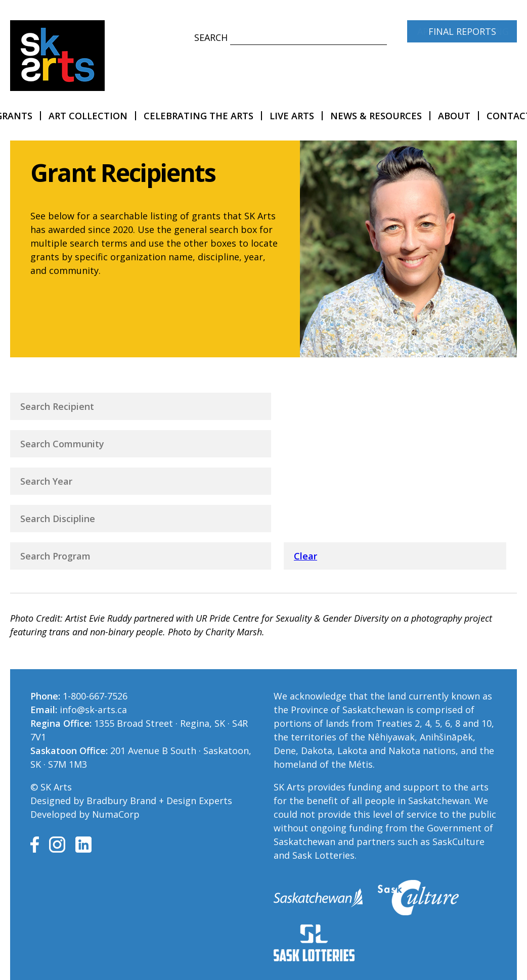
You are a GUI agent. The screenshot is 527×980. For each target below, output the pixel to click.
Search (211, 37)
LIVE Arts (292, 116)
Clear (305, 556)
